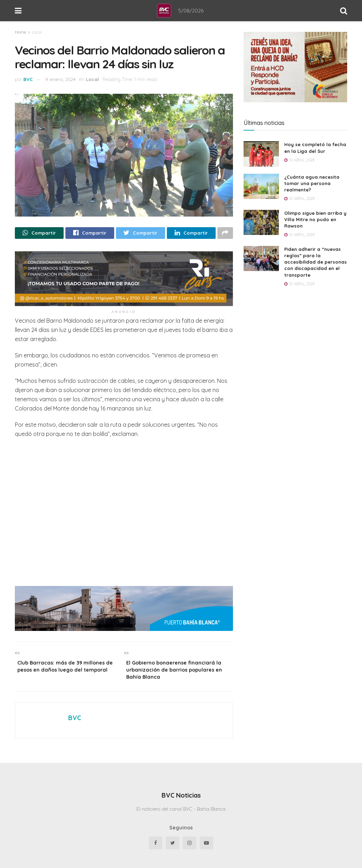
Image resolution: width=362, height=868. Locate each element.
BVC (28, 79)
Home (21, 32)
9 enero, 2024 (60, 79)
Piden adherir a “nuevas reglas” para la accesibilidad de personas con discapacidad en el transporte (316, 262)
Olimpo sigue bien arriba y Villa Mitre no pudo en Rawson (315, 219)
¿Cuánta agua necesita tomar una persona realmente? (312, 183)
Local (37, 32)
